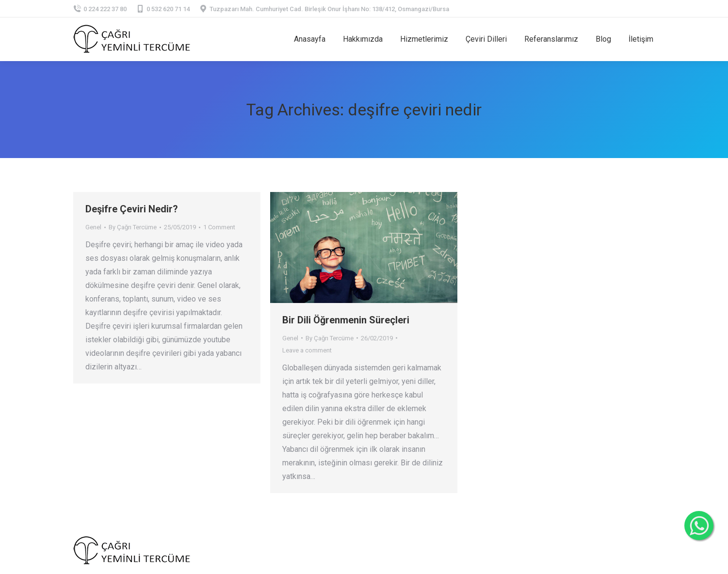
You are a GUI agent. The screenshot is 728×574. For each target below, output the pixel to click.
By (133, 227)
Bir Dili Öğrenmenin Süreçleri (346, 320)
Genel (93, 227)
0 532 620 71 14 (163, 9)
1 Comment (219, 227)
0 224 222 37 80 (100, 9)
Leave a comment (307, 350)
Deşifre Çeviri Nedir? (132, 209)
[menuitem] (310, 39)
